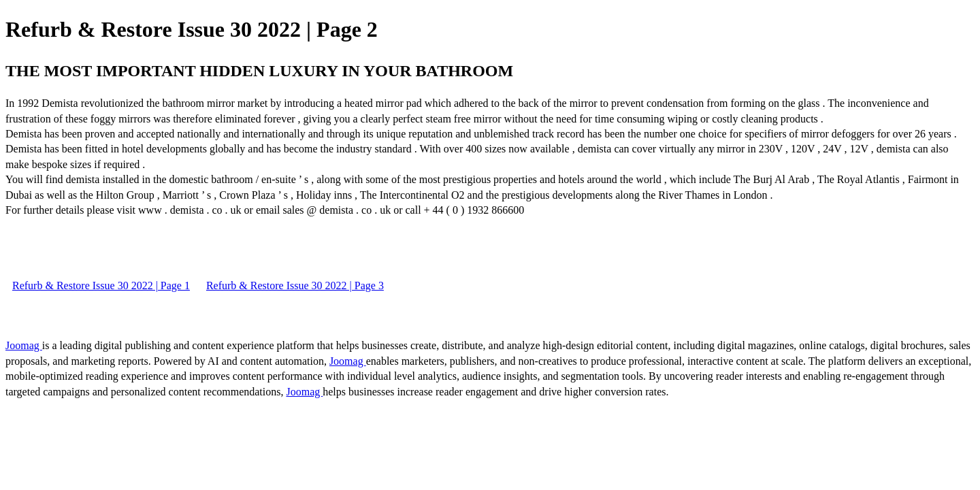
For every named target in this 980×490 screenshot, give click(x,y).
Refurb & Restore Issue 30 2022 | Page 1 (101, 285)
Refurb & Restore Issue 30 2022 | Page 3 (295, 285)
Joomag (24, 345)
